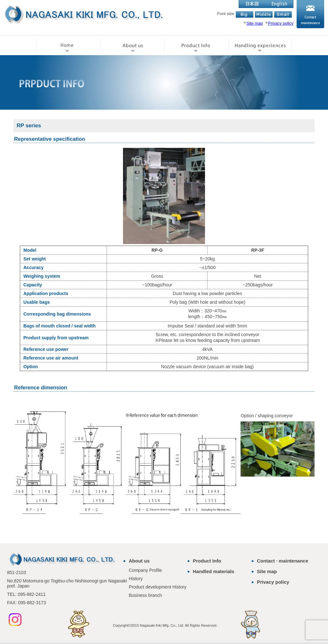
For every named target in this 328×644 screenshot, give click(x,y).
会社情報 (132, 45)
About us (139, 561)
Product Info (207, 561)
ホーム (68, 45)
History (136, 579)
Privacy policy (273, 582)
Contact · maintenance (283, 561)
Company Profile (145, 570)
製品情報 (196, 45)
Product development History (158, 587)
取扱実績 (260, 45)
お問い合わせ (310, 14)
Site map (267, 571)
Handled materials (213, 571)
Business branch (145, 595)
